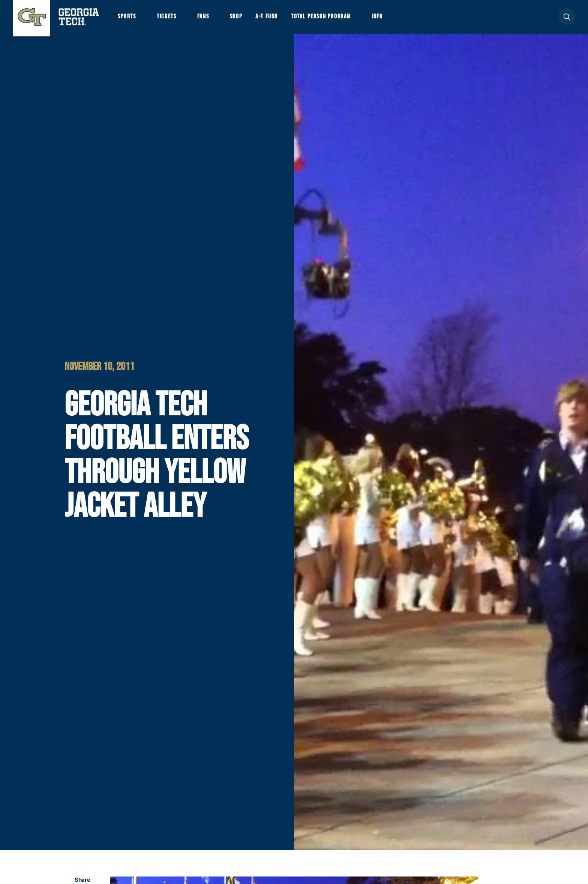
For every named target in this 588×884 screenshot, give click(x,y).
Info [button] (402, 20)
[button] (567, 19)
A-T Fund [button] (280, 20)
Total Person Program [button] (339, 20)
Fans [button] (211, 20)
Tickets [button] (172, 20)
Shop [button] (247, 20)
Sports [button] (128, 20)
